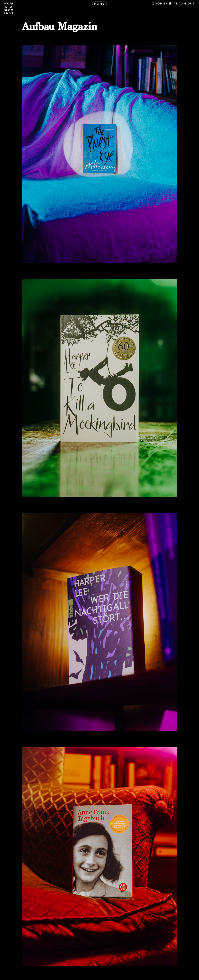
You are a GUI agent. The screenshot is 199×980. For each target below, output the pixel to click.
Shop (9, 14)
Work (9, 4)
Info (8, 7)
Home (99, 4)
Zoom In (160, 4)
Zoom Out (185, 4)
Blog (9, 10)
